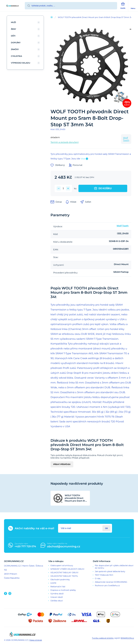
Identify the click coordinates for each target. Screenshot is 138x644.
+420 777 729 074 (25, 546)
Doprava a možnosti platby (63, 590)
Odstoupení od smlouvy (62, 565)
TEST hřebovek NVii (104, 575)
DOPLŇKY (16, 43)
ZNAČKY (15, 49)
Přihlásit (107, 528)
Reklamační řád (58, 587)
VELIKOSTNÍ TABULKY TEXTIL (64, 576)
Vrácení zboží (57, 597)
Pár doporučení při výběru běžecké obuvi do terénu (114, 567)
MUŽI (13, 22)
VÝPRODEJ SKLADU (21, 63)
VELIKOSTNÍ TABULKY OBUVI (64, 573)
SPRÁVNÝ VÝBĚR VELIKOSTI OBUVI (67, 569)
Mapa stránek (36, 640)
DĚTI (13, 36)
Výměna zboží (57, 594)
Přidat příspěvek (62, 464)
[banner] (13, 6)
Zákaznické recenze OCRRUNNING (111, 582)
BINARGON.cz (127, 638)
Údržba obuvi (57, 601)
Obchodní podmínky (60, 580)
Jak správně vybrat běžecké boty (110, 571)
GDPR (53, 583)
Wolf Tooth (126, 139)
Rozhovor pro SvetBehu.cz (107, 585)
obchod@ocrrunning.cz (64, 546)
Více (83, 159)
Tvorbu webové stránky (103, 638)
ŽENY (13, 29)
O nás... (98, 578)
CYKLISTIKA (16, 56)
